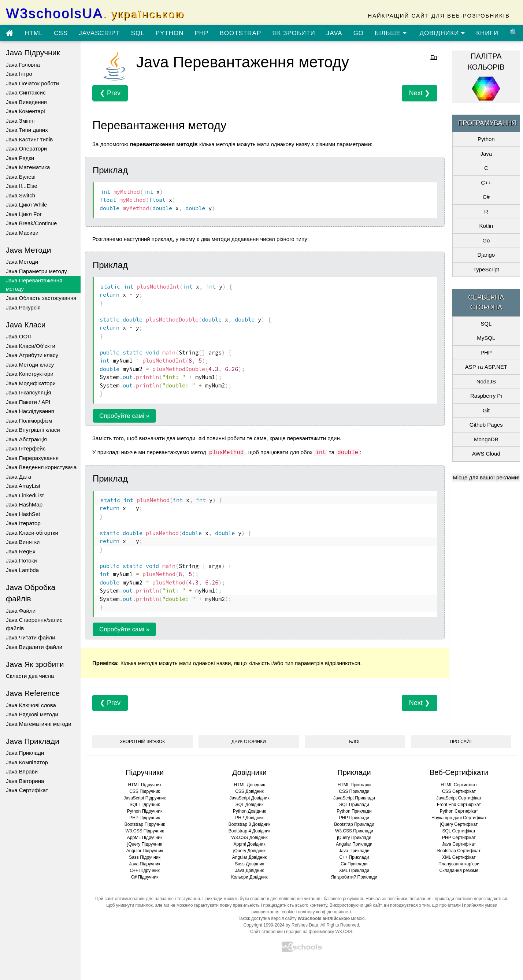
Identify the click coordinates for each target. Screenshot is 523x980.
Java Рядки (20, 158)
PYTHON (170, 33)
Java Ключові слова (31, 705)
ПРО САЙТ (461, 742)
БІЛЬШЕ (391, 33)
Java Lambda (22, 570)
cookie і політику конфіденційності (316, 912)
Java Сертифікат (27, 790)
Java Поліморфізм (29, 421)
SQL (138, 33)
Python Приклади (354, 811)
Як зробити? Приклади (354, 877)
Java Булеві (21, 177)
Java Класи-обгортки (32, 533)
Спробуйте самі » (124, 416)
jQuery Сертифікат (459, 824)
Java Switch (21, 195)
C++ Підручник (145, 871)
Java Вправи (22, 771)
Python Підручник (145, 811)
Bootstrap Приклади (354, 824)
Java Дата (18, 477)
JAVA (334, 33)
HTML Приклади (354, 785)
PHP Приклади (354, 818)
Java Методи (22, 262)
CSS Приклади (354, 791)
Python (486, 139)
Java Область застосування (41, 298)
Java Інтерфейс (26, 448)
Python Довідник (249, 811)
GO (359, 33)
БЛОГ (355, 742)
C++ (486, 183)
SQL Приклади (354, 805)
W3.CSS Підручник (144, 831)
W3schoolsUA (95, 13)
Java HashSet (23, 514)
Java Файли (21, 611)
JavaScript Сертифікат (459, 798)
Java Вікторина (25, 781)
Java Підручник (145, 864)
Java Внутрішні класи (33, 430)
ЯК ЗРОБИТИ (294, 33)
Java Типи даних (27, 130)
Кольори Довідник (249, 877)
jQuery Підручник (145, 844)
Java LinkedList (25, 495)
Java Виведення (26, 102)
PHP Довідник (249, 818)
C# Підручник (145, 877)
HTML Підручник (144, 785)
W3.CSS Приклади (354, 831)
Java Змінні (20, 121)
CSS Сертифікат (459, 791)
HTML (34, 33)
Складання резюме (459, 871)
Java (486, 154)
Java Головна (23, 65)
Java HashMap (24, 504)
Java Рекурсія (23, 307)
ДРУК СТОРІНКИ (249, 742)
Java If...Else (22, 186)
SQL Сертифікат (459, 831)
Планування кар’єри (459, 864)
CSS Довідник (249, 791)
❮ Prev (110, 93)
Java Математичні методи (39, 724)
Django (486, 255)
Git (486, 410)
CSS (61, 33)
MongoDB (486, 439)
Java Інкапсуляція (28, 392)
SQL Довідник (249, 805)
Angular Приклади (354, 844)
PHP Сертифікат (459, 838)
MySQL (486, 338)
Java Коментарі (25, 111)
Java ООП (19, 336)
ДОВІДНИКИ (443, 33)
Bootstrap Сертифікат (459, 851)
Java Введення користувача (41, 467)
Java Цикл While (27, 205)
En (434, 57)
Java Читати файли (31, 637)
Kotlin (486, 226)
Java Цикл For (24, 214)
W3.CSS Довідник (250, 838)
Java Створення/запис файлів (34, 624)
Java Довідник (249, 871)
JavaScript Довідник (250, 798)
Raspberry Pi (486, 396)
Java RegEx (21, 551)
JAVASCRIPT (99, 33)
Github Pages (486, 425)
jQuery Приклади (354, 838)
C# (486, 197)
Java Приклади (25, 753)
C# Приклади (354, 864)
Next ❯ (420, 93)
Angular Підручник (145, 851)
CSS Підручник (145, 791)
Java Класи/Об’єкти (31, 346)
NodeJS (486, 381)
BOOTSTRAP (240, 33)
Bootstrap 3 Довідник (249, 824)
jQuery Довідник (249, 851)
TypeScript (486, 269)
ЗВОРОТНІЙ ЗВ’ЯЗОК (143, 742)
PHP (201, 33)
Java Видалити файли (34, 647)
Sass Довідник (249, 864)
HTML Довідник (249, 785)
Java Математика (28, 167)
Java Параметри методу (36, 271)
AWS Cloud (486, 454)
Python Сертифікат (459, 811)
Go (486, 240)
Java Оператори (26, 149)
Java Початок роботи (32, 83)
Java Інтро (19, 74)
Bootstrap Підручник (145, 824)
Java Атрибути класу (32, 355)
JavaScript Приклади (354, 798)
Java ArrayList (23, 486)
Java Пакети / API (28, 402)
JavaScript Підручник (144, 798)
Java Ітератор (23, 523)
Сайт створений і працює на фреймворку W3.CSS (301, 932)
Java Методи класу (30, 365)
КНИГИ (487, 33)
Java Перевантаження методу (34, 285)
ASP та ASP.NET (486, 367)
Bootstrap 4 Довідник (249, 831)
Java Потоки (21, 560)
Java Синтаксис (26, 92)
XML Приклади (354, 871)
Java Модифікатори (31, 383)
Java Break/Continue (31, 223)
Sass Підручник (145, 857)
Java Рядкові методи (32, 714)
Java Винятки (23, 542)
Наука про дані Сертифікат (459, 818)
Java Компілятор (27, 762)
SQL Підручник (145, 805)
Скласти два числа (30, 676)
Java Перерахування (32, 458)
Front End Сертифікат (459, 805)
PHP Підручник (144, 818)
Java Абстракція (26, 439)
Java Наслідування (30, 411)
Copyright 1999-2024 (264, 925)
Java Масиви (22, 233)
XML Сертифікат (459, 857)
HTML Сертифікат (459, 785)
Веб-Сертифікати (459, 772)
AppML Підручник (145, 838)
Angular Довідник (249, 857)
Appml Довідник (250, 844)
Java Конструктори (30, 374)
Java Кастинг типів (29, 139)
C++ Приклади (354, 857)
